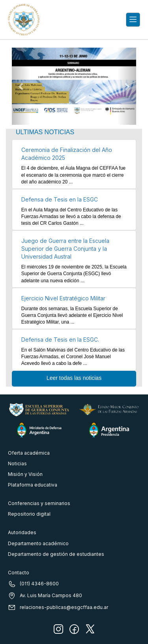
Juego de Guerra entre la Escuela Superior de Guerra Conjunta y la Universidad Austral (65, 249)
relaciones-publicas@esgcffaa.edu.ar (58, 607)
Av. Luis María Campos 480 (45, 596)
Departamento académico (38, 543)
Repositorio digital (29, 514)
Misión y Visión (25, 474)
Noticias (17, 464)
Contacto (19, 573)
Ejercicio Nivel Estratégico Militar (63, 298)
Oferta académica (29, 453)
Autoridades (22, 532)
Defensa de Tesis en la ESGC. (60, 340)
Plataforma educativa (33, 485)
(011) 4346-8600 (33, 584)
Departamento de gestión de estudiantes (56, 554)
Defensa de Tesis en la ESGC (60, 199)
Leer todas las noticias (74, 378)
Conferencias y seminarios (39, 503)
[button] (21, 86)
